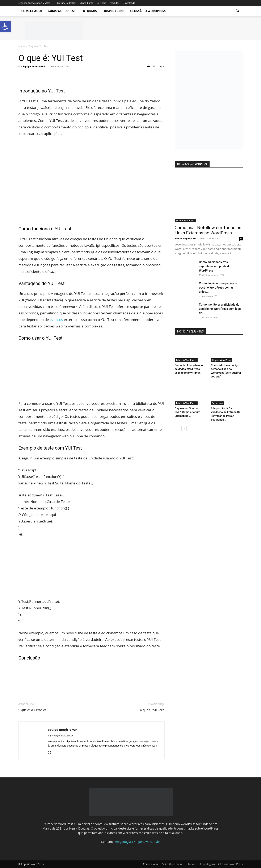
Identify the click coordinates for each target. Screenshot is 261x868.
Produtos (115, 3)
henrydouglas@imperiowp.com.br (137, 842)
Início (22, 46)
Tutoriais (89, 11)
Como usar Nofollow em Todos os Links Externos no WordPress (208, 230)
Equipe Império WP (34, 66)
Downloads (129, 3)
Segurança (217, 403)
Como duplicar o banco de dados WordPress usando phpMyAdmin (189, 369)
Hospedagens (113, 11)
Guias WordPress (62, 11)
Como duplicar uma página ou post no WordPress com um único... (219, 288)
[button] (238, 11)
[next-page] (184, 429)
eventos (56, 320)
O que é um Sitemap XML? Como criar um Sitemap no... (188, 412)
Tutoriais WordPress (186, 360)
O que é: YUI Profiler (32, 710)
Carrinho (102, 3)
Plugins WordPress (185, 220)
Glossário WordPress (148, 11)
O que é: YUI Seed (152, 710)
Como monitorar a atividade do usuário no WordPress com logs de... (220, 309)
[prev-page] (177, 429)
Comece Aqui (32, 11)
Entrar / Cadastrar (67, 3)
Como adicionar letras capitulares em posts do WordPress (215, 266)
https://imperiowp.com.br (60, 736)
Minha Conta (86, 3)
